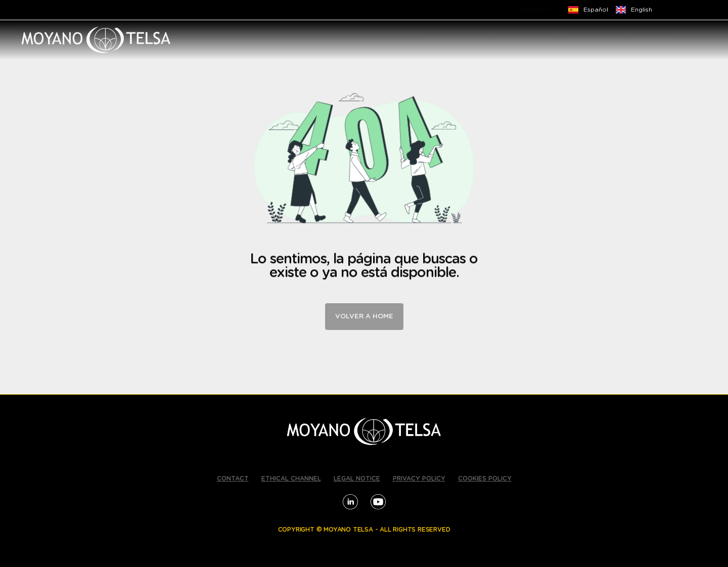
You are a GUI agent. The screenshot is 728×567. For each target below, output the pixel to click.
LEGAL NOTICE (357, 479)
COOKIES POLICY (485, 479)
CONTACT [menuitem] (655, 40)
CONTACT (233, 479)
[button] (480, 40)
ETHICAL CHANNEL (291, 479)
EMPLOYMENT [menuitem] (595, 40)
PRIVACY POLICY (419, 479)
